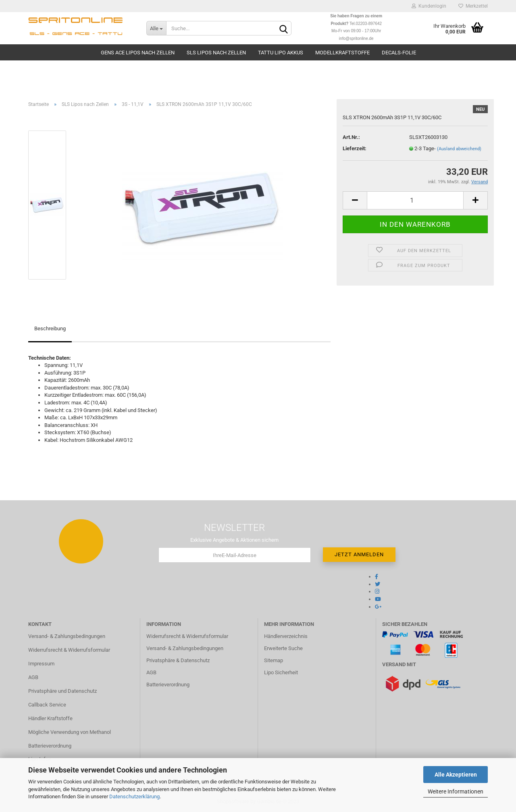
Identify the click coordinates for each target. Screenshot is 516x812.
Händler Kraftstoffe (50, 718)
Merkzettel (473, 6)
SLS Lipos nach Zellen (216, 53)
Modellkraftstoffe (342, 53)
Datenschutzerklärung (134, 796)
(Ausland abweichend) (459, 149)
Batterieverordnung (50, 746)
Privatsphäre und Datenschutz (62, 691)
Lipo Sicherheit (281, 672)
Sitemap (274, 660)
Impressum (41, 664)
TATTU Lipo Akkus (281, 53)
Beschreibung (50, 328)
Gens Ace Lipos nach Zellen (138, 53)
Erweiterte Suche (283, 648)
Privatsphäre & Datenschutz (178, 660)
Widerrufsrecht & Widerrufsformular (69, 650)
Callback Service (47, 705)
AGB (33, 677)
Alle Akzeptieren (456, 775)
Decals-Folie (399, 53)
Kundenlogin (429, 6)
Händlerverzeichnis (286, 636)
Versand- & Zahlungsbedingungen (67, 636)
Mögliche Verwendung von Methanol (70, 732)
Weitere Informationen (456, 791)
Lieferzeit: (355, 148)
